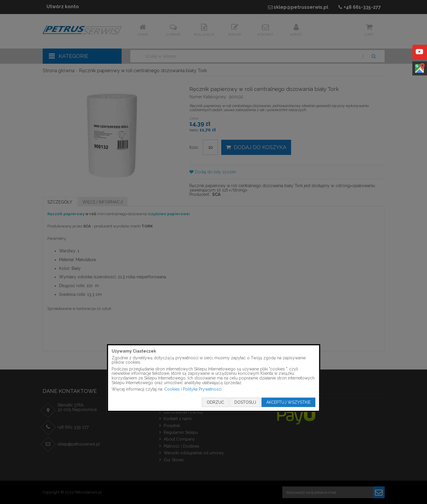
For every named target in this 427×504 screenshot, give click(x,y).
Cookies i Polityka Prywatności (193, 389)
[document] (213, 378)
